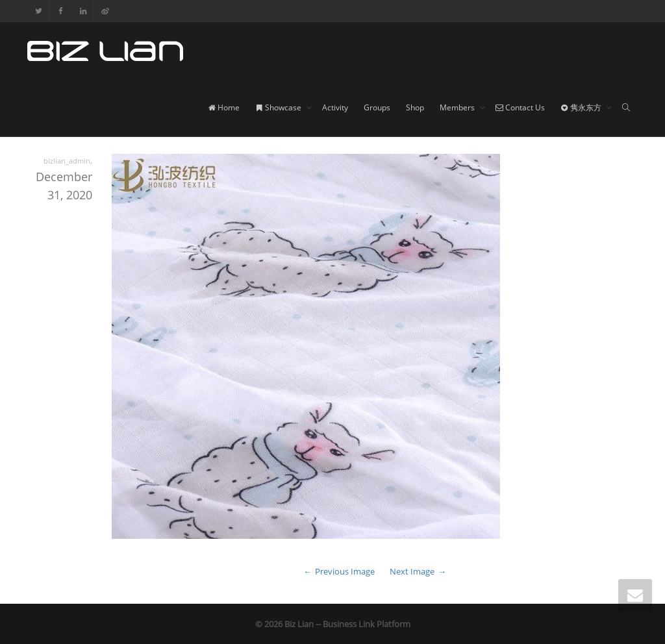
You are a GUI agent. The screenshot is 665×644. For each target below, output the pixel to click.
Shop (415, 107)
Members (458, 107)
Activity (335, 107)
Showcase (279, 107)
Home (224, 107)
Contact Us (520, 107)
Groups (377, 107)
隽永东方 (582, 107)
